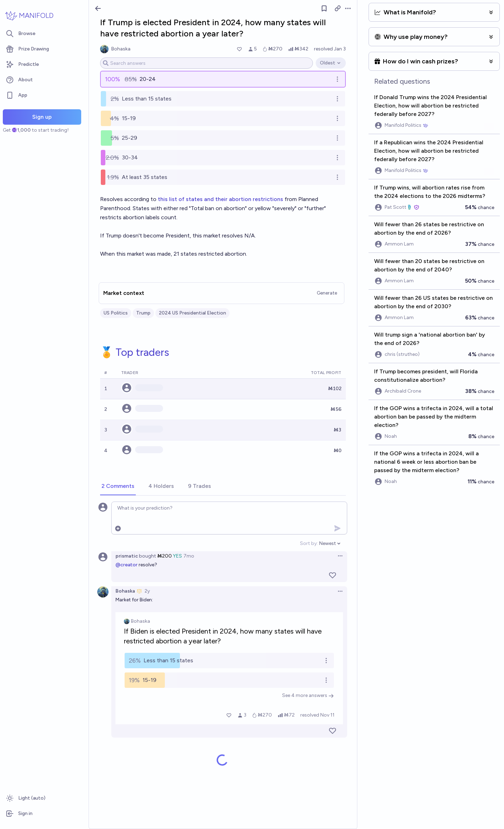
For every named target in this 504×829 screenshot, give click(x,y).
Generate (327, 293)
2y (147, 591)
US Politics (116, 313)
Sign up (42, 117)
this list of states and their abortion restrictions (220, 199)
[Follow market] (324, 8)
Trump (143, 313)
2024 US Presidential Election (192, 313)
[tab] (118, 486)
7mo (189, 556)
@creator (127, 565)
